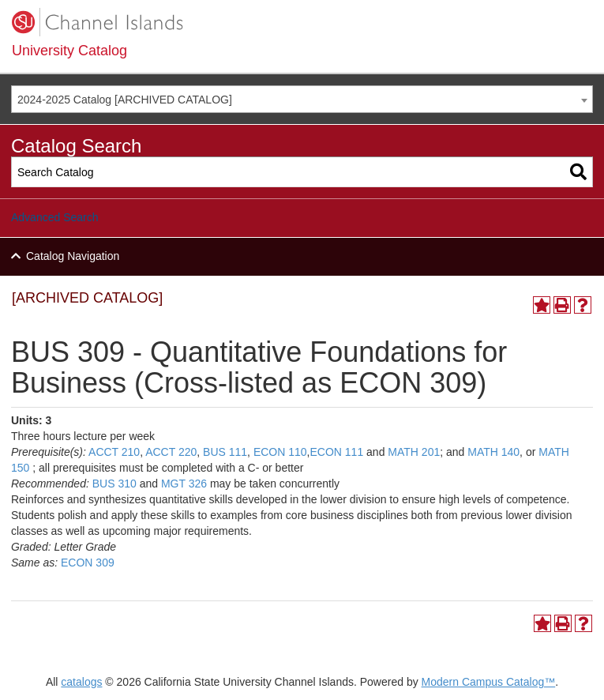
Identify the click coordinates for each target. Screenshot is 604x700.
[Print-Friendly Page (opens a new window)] (562, 305)
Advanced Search (55, 217)
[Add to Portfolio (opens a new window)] (542, 305)
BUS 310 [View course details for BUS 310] (114, 484)
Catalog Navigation (73, 256)
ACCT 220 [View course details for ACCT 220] (171, 452)
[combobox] (302, 99)
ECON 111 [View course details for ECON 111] (336, 452)
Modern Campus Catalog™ (489, 682)
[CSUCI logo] (302, 22)
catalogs (81, 682)
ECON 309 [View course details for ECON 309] (88, 563)
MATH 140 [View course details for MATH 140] (493, 452)
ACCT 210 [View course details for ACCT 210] (114, 452)
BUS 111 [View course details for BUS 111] (225, 452)
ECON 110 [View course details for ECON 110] (280, 452)
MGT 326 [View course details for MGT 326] (184, 484)
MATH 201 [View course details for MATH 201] (414, 452)
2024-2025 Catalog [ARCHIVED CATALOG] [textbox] (125, 100)
